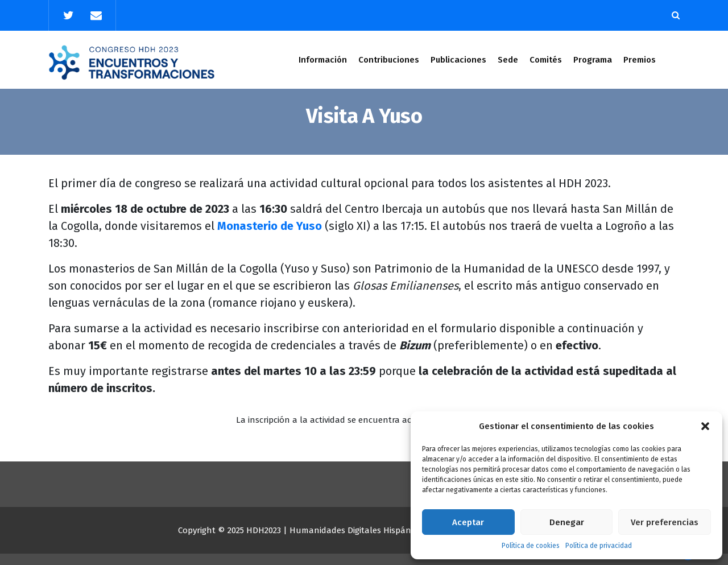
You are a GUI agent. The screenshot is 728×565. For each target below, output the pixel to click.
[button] (705, 426)
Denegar (567, 522)
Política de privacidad (599, 546)
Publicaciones (458, 60)
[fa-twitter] (68, 15)
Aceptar (468, 522)
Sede (508, 60)
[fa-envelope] (96, 15)
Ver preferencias (665, 522)
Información (323, 60)
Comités (546, 60)
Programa (592, 60)
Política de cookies (531, 546)
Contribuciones (389, 60)
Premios (640, 60)
